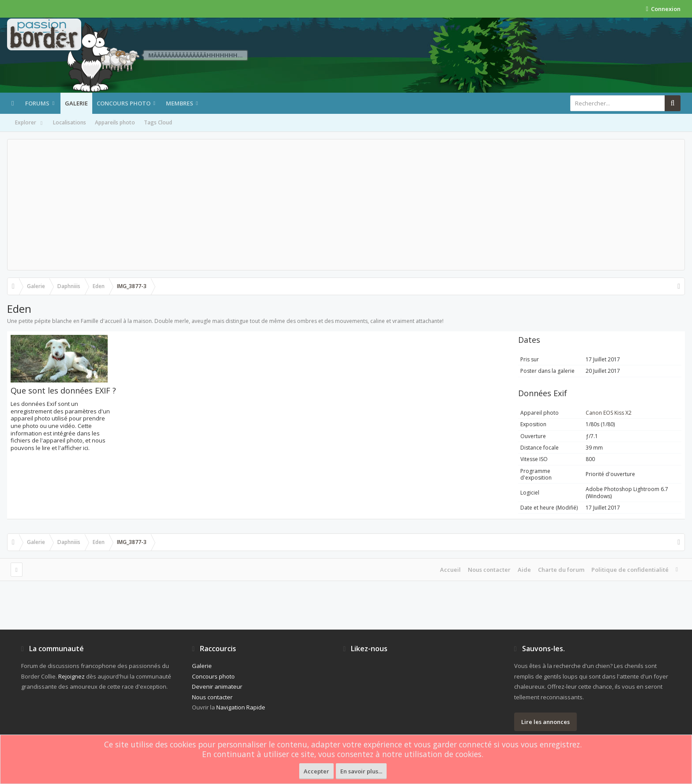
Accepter (316, 771)
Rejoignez (71, 676)
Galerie (76, 103)
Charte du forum (561, 570)
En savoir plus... (361, 771)
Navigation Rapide (241, 707)
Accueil (450, 570)
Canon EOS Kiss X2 (609, 413)
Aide (524, 570)
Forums (37, 103)
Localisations (70, 122)
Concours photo (124, 103)
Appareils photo (115, 122)
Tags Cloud (158, 122)
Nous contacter (489, 570)
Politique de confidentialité (630, 570)
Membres (180, 103)
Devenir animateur (217, 686)
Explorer (30, 123)
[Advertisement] (346, 205)
